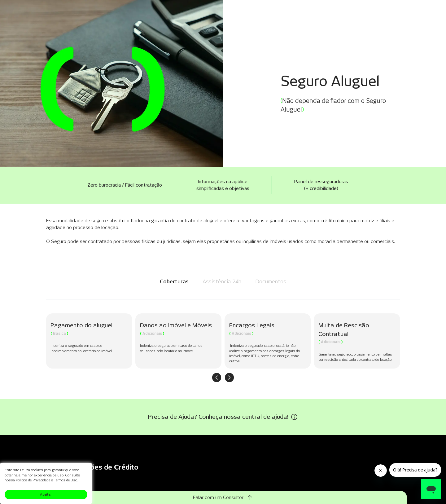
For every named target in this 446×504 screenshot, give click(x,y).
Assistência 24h (222, 281)
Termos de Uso (67, 480)
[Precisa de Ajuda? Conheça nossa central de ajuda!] (223, 417)
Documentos (271, 281)
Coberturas (174, 281)
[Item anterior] (217, 378)
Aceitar (46, 494)
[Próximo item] (230, 378)
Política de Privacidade (33, 480)
